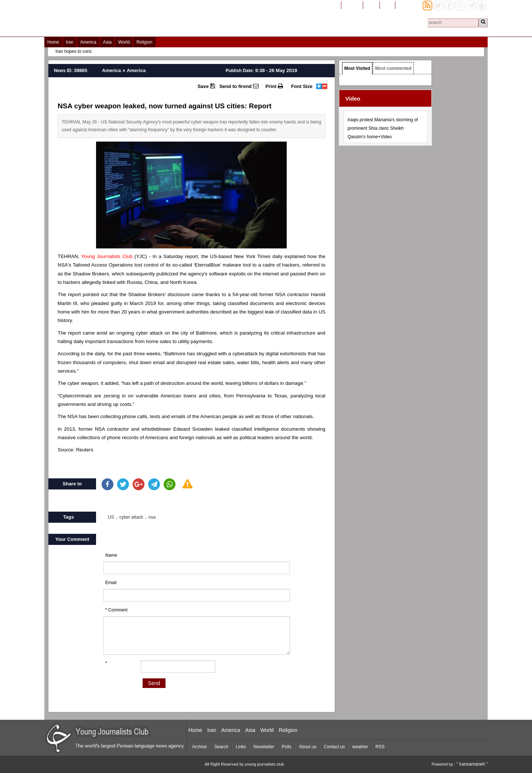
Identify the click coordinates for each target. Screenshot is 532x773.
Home (53, 42)
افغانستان (352, 5)
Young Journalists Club (107, 256)
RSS (380, 747)
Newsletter (264, 747)
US (111, 517)
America (88, 42)
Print (274, 86)
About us (308, 747)
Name (111, 555)
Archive (199, 747)
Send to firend (239, 86)
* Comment (116, 610)
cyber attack (131, 517)
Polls (287, 747)
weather (360, 747)
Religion (144, 42)
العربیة (387, 5)
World (124, 42)
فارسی (371, 5)
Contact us (334, 747)
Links (241, 747)
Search (221, 747)
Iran (70, 42)
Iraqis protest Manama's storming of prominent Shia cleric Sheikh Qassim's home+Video (383, 128)
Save (206, 86)
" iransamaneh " (472, 764)
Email (111, 583)
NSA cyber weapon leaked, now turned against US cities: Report (165, 106)
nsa (152, 517)
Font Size (302, 86)
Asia (107, 42)
